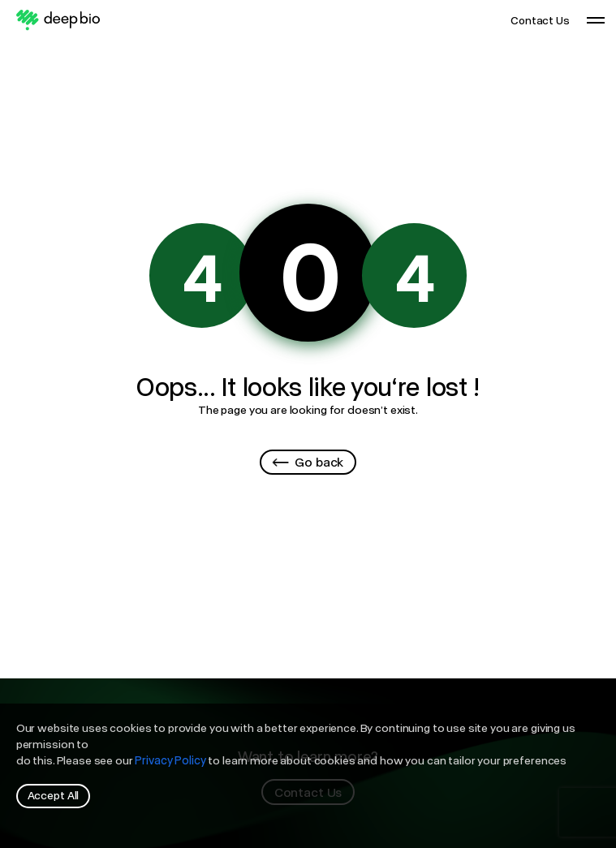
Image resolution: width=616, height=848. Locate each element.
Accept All (54, 795)
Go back (308, 461)
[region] (308, 776)
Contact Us (541, 20)
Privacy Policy (170, 760)
